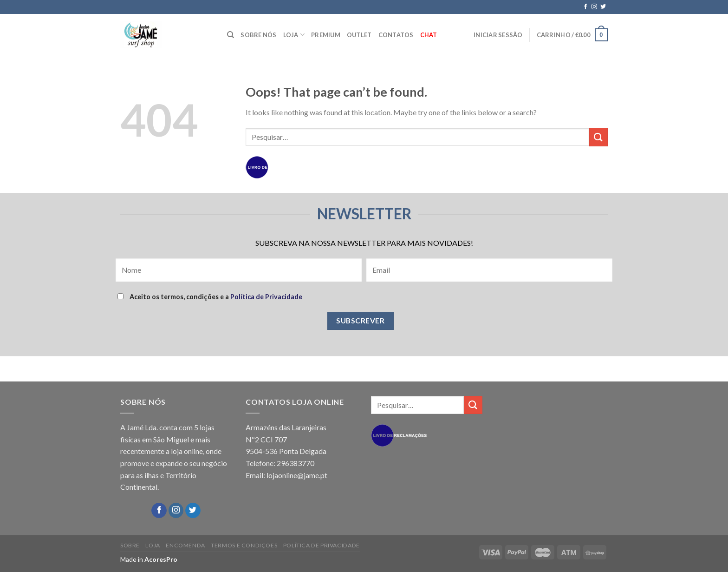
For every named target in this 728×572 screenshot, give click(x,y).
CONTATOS (396, 35)
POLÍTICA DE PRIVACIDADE (322, 545)
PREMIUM (326, 35)
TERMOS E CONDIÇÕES (244, 545)
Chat (429, 35)
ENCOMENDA (185, 545)
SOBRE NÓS (258, 35)
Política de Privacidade (266, 297)
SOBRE (130, 545)
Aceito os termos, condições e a (210, 297)
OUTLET (359, 35)
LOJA (294, 35)
